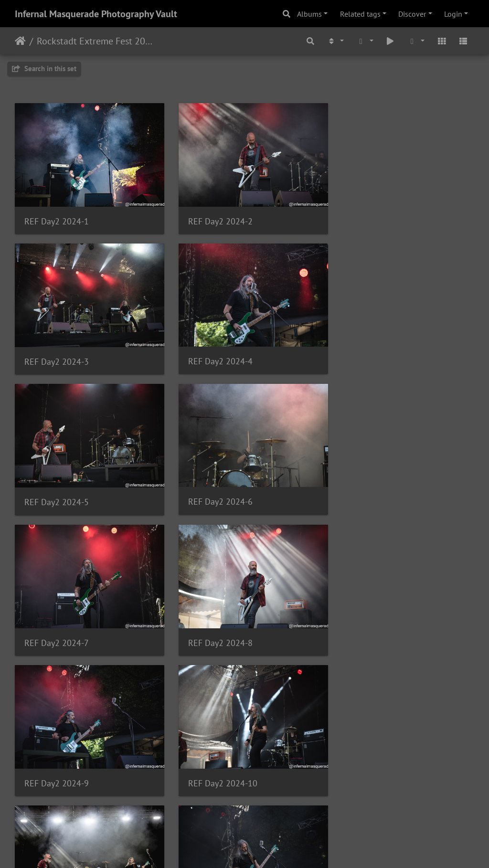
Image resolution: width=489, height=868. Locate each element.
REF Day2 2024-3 (372, 217)
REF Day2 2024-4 (57, 353)
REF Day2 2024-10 (59, 626)
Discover (412, 14)
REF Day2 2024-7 (57, 490)
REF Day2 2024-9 (372, 490)
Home (20, 41)
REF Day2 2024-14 (217, 762)
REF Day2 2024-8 (215, 490)
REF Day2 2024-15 (375, 763)
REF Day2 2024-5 (215, 354)
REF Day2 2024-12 (375, 626)
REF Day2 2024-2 (215, 217)
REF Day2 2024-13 (59, 762)
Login (453, 14)
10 (292, 812)
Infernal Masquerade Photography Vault (96, 14)
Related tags (360, 14)
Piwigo (264, 848)
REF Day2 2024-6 (372, 353)
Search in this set (44, 69)
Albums (309, 14)
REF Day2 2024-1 (57, 217)
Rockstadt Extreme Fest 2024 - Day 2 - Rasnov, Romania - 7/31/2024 (96, 41)
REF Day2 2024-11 (217, 626)
